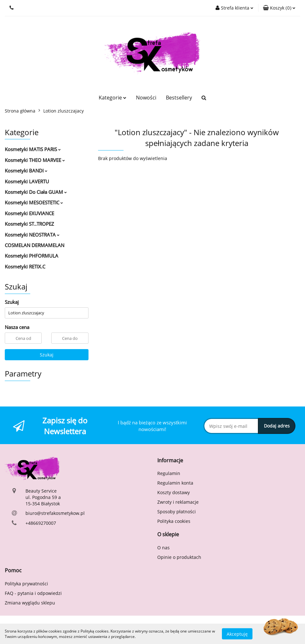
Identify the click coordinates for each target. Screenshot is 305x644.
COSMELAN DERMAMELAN (35, 245)
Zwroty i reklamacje (178, 502)
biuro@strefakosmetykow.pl (55, 513)
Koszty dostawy (174, 492)
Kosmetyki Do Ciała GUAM (36, 192)
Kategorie (113, 98)
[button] (279, 8)
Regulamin (169, 473)
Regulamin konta (175, 483)
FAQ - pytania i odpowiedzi (33, 593)
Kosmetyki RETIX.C (25, 267)
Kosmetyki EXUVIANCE (29, 213)
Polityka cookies (174, 521)
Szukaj (47, 355)
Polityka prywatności (26, 584)
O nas (163, 548)
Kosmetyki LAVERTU (27, 181)
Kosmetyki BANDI (26, 171)
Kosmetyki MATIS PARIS (33, 149)
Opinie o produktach (179, 557)
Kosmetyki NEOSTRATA (32, 235)
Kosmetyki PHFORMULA (32, 256)
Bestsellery (179, 98)
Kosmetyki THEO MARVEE (35, 160)
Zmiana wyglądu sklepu (30, 603)
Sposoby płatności (177, 512)
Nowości (146, 98)
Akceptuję (237, 634)
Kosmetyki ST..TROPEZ (29, 224)
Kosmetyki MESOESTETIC (34, 202)
